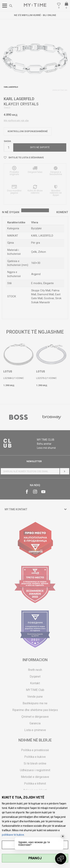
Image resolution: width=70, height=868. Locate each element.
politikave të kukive (13, 835)
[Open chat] (61, 859)
